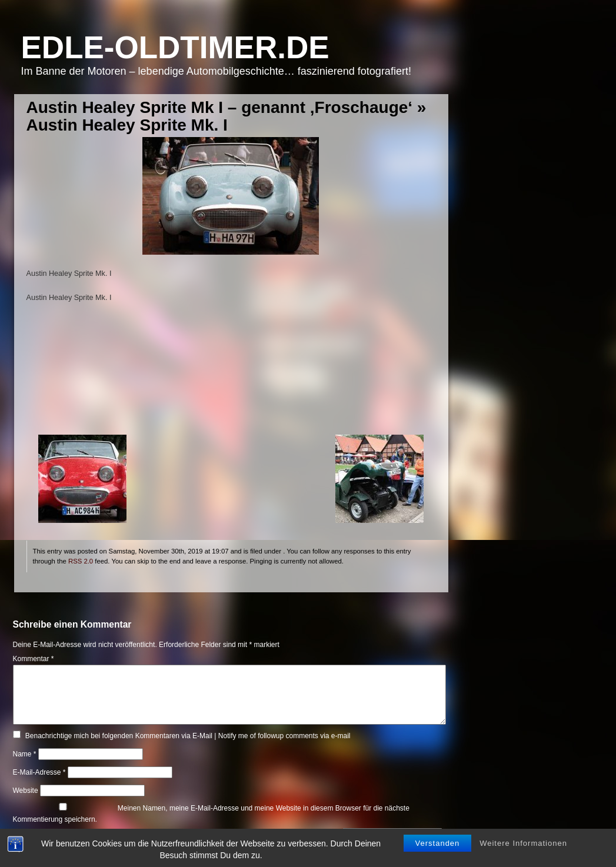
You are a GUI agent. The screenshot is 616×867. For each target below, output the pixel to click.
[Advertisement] (231, 376)
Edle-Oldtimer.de (175, 47)
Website (26, 791)
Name (25, 754)
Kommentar (34, 659)
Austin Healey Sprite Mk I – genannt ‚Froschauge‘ (220, 107)
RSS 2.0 (81, 561)
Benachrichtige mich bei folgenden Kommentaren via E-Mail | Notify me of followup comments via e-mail (188, 736)
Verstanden (438, 843)
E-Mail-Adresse (39, 772)
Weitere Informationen (523, 843)
